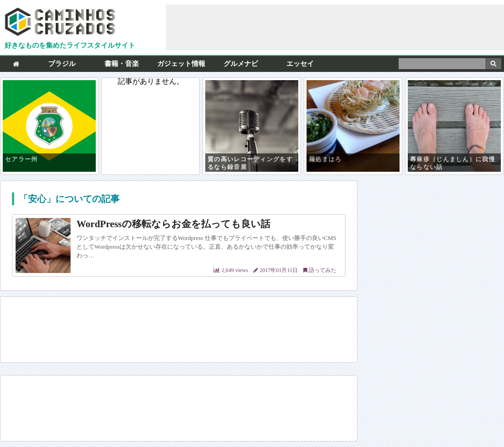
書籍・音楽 (122, 64)
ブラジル (62, 64)
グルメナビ (241, 64)
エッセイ (300, 64)
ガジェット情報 (181, 64)
